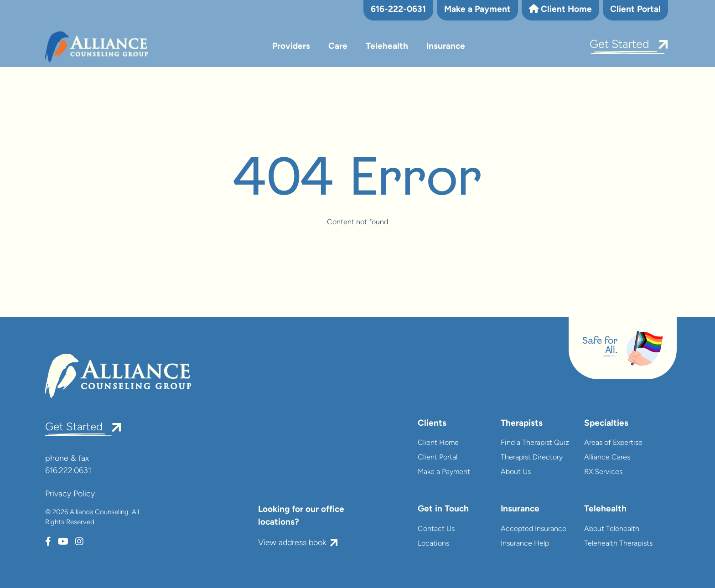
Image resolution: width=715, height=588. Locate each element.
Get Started (619, 45)
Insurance (446, 47)
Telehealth (387, 47)
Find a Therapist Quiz (535, 443)
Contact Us (436, 529)
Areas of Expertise (613, 443)
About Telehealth (612, 529)
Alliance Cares (607, 458)
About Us (516, 472)
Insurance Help (525, 544)
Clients (432, 424)
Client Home (560, 9)
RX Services (603, 472)
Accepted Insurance (534, 529)
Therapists (522, 424)
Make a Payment (477, 10)
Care (338, 47)
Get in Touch (443, 509)
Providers (291, 47)
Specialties (606, 424)
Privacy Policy (70, 494)
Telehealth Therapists (618, 544)
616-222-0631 (398, 10)
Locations (433, 544)
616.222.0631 (68, 471)
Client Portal (635, 10)
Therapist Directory (532, 458)
